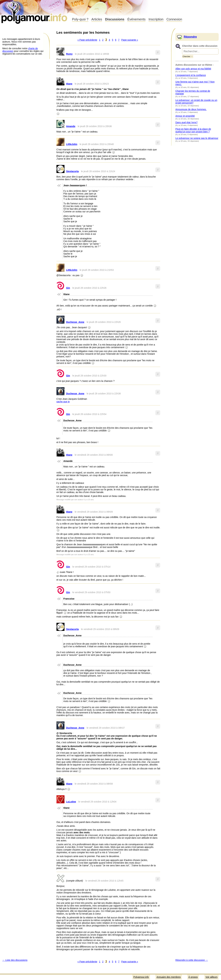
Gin (68, 288)
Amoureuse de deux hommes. (191, 109)
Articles (97, 19)
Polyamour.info (35, 12)
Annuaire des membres (169, 977)
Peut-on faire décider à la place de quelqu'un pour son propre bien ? (193, 130)
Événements (136, 19)
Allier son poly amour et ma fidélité (193, 69)
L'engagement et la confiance (191, 75)
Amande (71, 126)
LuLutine (71, 802)
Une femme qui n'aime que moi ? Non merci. (195, 83)
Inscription (156, 19)
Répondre (190, 37)
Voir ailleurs (211, 977)
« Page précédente (87, 40)
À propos (193, 977)
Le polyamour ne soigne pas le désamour (197, 138)
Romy (69, 54)
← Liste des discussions (15, 960)
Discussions (115, 19)
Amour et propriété (185, 116)
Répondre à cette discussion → (192, 960)
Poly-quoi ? (80, 19)
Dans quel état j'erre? (187, 122)
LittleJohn (72, 144)
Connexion (174, 19)
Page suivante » (130, 40)
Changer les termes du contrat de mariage (193, 92)
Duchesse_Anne (75, 322)
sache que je (63, 402)
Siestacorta (72, 171)
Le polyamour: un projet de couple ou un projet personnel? (196, 101)
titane (69, 84)
